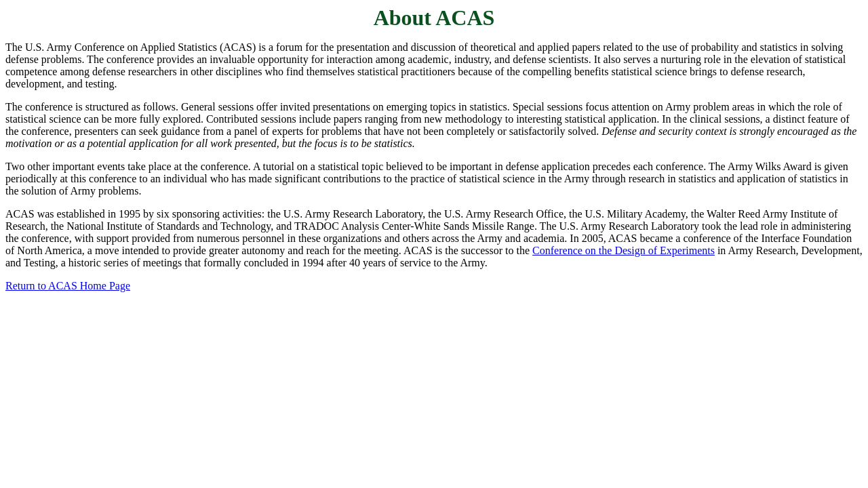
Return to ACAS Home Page (68, 286)
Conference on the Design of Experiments (624, 250)
